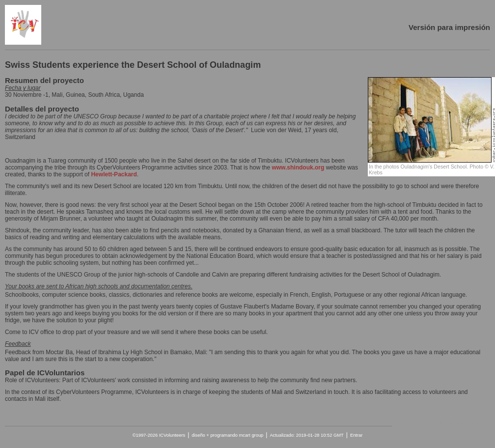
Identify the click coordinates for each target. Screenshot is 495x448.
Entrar (356, 435)
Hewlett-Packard (114, 174)
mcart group (251, 435)
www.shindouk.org (298, 168)
